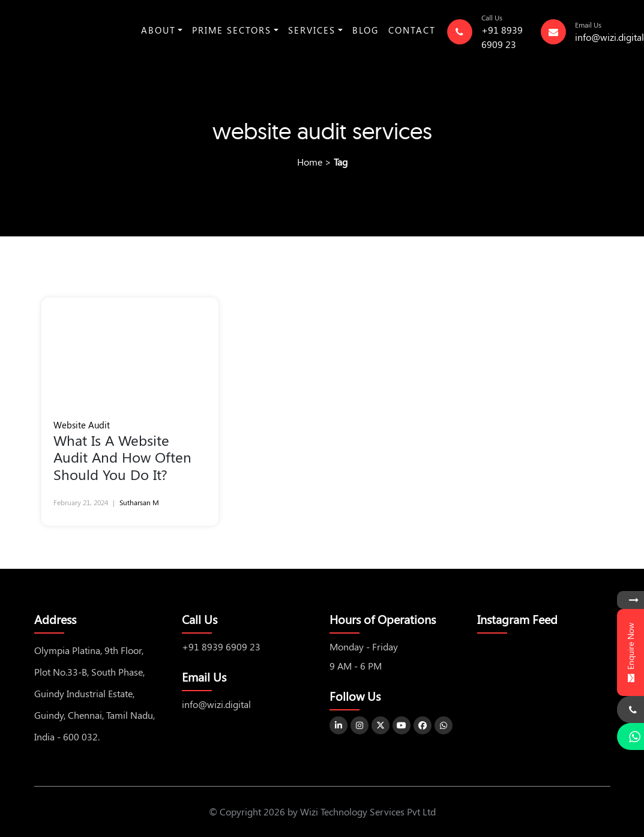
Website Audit (82, 425)
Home (310, 162)
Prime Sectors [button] (232, 30)
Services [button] (312, 30)
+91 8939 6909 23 (221, 646)
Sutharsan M (139, 502)
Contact (412, 30)
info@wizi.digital (609, 37)
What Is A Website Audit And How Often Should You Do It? (122, 457)
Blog (366, 30)
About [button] (158, 30)
